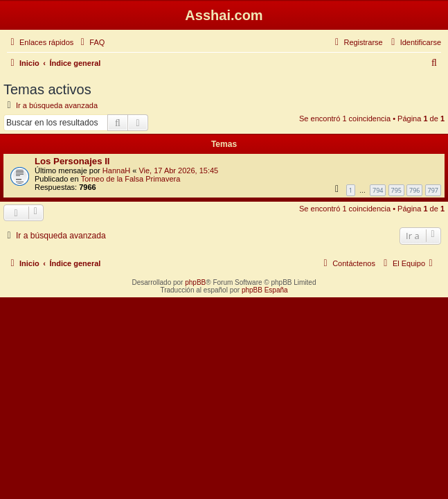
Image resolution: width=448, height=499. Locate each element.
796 (414, 190)
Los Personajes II (72, 161)
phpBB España (265, 290)
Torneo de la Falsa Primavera (131, 179)
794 (378, 190)
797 (433, 190)
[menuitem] (91, 42)
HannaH (116, 170)
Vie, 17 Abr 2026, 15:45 (178, 170)
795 (396, 190)
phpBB (195, 282)
